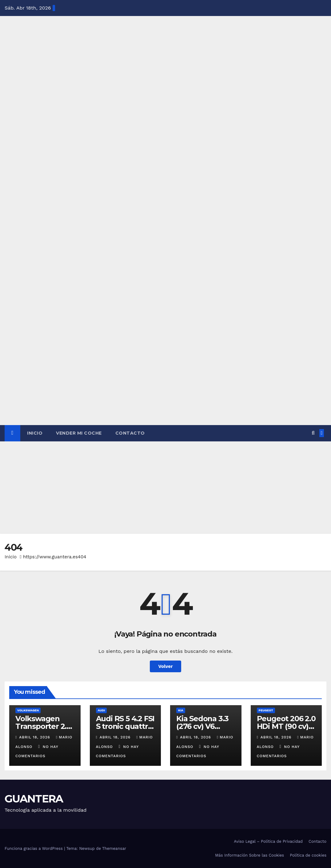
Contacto (130, 433)
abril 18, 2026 (35, 737)
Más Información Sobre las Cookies (249, 855)
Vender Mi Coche (79, 433)
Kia (181, 710)
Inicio (35, 433)
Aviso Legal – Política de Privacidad (268, 841)
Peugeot (266, 710)
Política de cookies (308, 855)
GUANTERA (34, 799)
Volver (166, 666)
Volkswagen (28, 710)
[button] (313, 433)
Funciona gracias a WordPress (34, 848)
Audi (102, 710)
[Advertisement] (165, 488)
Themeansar (114, 848)
